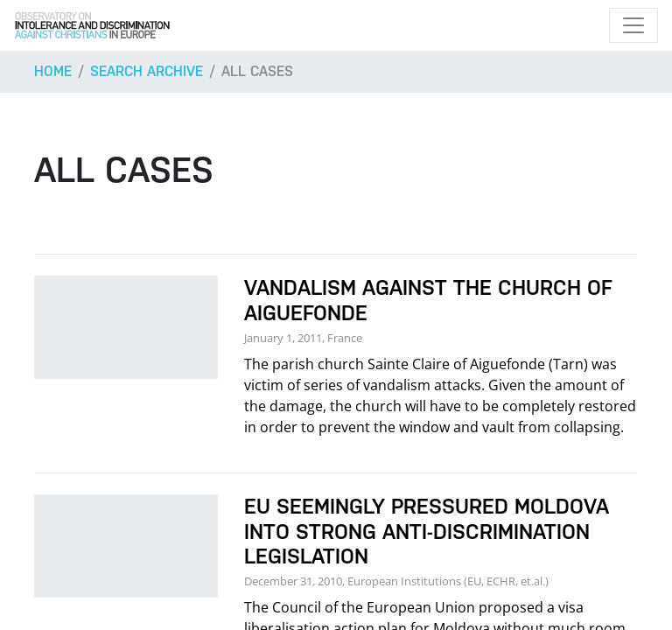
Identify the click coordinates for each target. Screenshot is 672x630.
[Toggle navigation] (633, 25)
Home (53, 71)
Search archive (147, 71)
